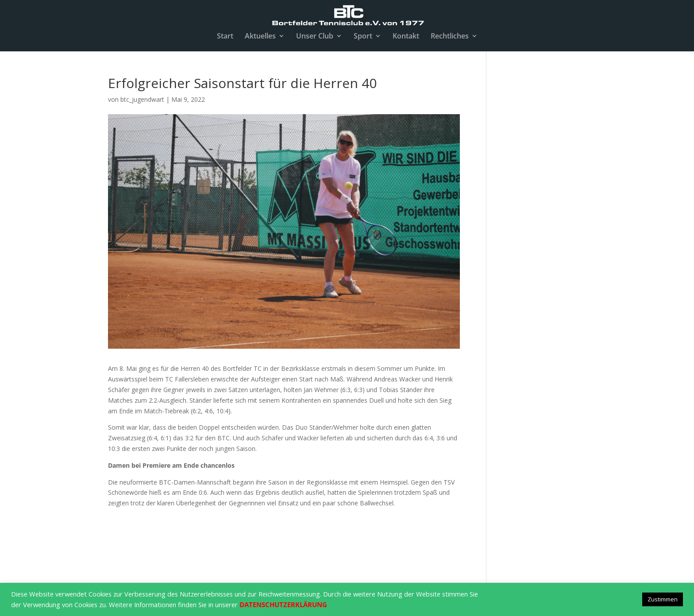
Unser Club (315, 37)
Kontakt (406, 37)
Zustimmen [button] (663, 599)
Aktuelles (260, 37)
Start (225, 37)
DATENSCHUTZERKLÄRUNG (283, 604)
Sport (363, 37)
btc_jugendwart (142, 99)
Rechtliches (450, 37)
